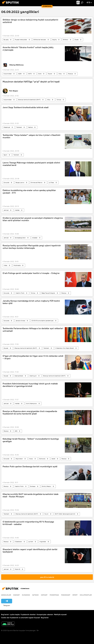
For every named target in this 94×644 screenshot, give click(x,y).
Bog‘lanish (5, 614)
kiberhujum (33, 376)
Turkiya (59, 100)
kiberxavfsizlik (19, 376)
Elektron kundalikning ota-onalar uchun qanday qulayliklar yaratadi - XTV (29, 192)
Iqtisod (35, 595)
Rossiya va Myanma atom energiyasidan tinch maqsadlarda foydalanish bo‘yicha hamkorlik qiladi (30, 413)
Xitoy (60, 74)
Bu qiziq (6, 40)
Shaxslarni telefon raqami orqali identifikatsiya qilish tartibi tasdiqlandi (30, 551)
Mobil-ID (18, 569)
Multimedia (17, 265)
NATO (30, 74)
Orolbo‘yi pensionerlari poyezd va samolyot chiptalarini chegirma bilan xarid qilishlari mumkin (33, 219)
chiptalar (35, 238)
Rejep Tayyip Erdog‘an (48, 293)
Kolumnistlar (8, 74)
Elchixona (42, 459)
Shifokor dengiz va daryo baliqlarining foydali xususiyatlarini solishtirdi (30, 21)
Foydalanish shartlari (28, 614)
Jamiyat (6, 210)
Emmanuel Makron (37, 182)
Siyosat (6, 348)
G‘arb (40, 74)
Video (5, 265)
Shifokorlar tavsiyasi (40, 40)
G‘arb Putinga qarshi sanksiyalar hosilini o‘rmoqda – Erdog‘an (31, 273)
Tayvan (50, 74)
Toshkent (19, 127)
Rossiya (70, 74)
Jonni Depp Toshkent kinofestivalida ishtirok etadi (26, 107)
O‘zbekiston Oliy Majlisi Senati (65, 348)
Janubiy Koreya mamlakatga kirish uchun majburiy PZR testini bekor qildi (31, 302)
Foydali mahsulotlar (21, 40)
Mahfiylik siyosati (60, 614)
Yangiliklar (6, 595)
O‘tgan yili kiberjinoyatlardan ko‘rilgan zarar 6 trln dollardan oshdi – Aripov (33, 357)
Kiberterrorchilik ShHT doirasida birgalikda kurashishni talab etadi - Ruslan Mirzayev (31, 495)
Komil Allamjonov (31, 403)
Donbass (33, 486)
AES (16, 431)
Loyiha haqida (15, 614)
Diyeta (77, 40)
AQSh (20, 74)
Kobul (31, 459)
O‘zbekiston (18, 542)
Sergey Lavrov (20, 182)
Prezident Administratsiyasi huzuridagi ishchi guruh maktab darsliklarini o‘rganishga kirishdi (30, 385)
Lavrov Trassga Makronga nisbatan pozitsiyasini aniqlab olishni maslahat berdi (31, 164)
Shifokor (66, 40)
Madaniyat (7, 127)
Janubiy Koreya (20, 321)
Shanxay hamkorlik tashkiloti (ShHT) (29, 100)
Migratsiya (54, 595)
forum (46, 514)
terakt (53, 459)
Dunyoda (6, 182)
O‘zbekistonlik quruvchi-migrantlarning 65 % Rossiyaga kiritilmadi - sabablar (28, 523)
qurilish (31, 542)
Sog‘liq (54, 40)
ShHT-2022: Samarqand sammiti (65, 514)
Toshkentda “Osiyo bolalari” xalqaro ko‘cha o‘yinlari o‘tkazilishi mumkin (31, 136)
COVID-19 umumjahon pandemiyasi (42, 321)
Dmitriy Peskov (46, 486)
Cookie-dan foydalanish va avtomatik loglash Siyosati (21, 618)
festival (30, 127)
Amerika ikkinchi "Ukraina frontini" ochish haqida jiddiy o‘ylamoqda (28, 49)
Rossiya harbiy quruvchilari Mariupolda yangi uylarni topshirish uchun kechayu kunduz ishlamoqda (32, 247)
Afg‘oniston (19, 459)
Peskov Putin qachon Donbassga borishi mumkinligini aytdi (30, 467)
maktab (17, 210)
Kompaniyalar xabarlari (45, 614)
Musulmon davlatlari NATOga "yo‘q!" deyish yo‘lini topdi (31, 82)
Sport (5, 155)
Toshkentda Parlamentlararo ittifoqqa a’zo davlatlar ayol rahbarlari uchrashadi (33, 330)
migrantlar (43, 542)
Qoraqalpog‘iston (20, 238)
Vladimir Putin (20, 293)
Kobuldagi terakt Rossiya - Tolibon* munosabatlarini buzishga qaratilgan (31, 440)
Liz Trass (51, 182)
